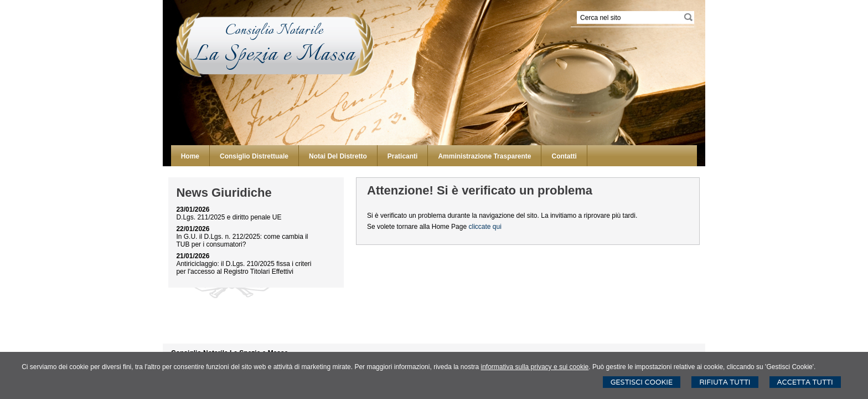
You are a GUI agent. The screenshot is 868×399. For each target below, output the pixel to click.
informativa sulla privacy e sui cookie (535, 367)
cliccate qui (485, 227)
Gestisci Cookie (642, 382)
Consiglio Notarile (274, 30)
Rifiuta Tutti (725, 382)
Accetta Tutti (805, 382)
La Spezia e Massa (274, 55)
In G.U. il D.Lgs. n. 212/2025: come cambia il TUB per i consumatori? (242, 241)
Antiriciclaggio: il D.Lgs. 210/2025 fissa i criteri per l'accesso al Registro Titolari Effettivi (244, 268)
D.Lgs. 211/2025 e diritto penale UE (229, 217)
